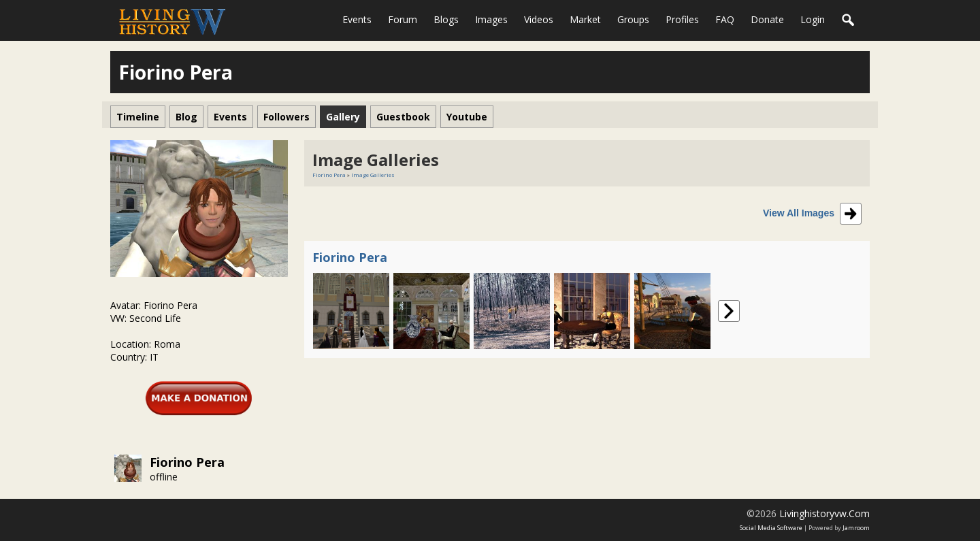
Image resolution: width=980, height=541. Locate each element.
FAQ (725, 19)
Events (357, 19)
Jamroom (856, 528)
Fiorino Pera (187, 462)
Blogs (446, 19)
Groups (633, 19)
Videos (539, 19)
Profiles (682, 19)
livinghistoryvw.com (824, 513)
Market (585, 19)
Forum (403, 19)
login (813, 19)
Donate (767, 19)
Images (491, 19)
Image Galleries (373, 175)
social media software (771, 528)
